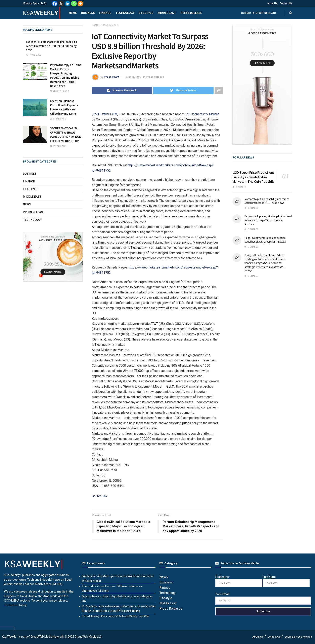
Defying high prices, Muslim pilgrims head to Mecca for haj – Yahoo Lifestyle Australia (268, 220)
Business (88, 13)
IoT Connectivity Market (202, 114)
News (73, 13)
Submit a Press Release (298, 637)
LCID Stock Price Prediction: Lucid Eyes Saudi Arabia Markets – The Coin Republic (253, 177)
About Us (272, 3)
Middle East (167, 13)
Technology (125, 13)
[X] (61, 4)
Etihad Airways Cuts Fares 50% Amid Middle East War (115, 616)
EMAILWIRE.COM (105, 114)
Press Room (111, 77)
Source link (100, 496)
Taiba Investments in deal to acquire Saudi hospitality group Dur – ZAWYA (265, 240)
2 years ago (58, 119)
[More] (80, 4)
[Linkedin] (67, 4)
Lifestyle (146, 13)
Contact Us (286, 3)
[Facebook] (55, 4)
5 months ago (60, 91)
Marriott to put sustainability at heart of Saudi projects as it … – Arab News (267, 201)
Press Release (191, 13)
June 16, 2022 (133, 77)
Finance (105, 13)
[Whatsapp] (74, 4)
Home (95, 25)
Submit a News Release (259, 13)
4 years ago (58, 146)
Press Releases (171, 609)
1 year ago (33, 55)
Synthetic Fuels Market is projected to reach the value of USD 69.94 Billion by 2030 (52, 46)
